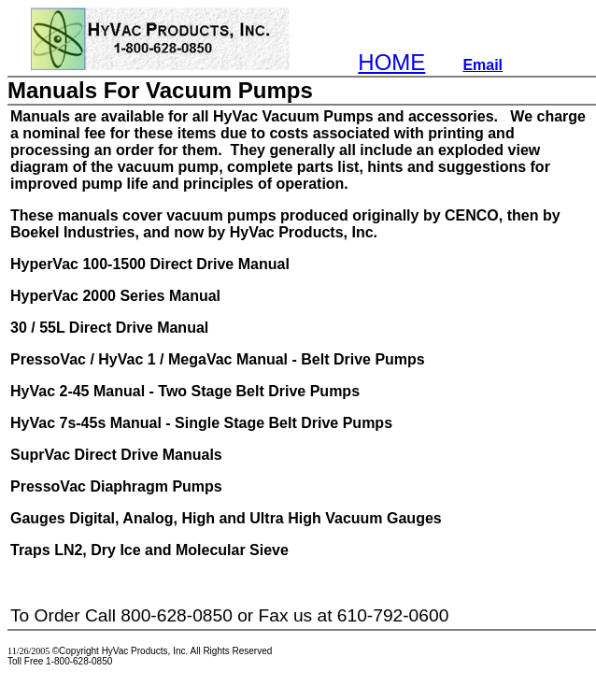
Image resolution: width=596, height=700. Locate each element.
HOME (391, 62)
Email (482, 65)
